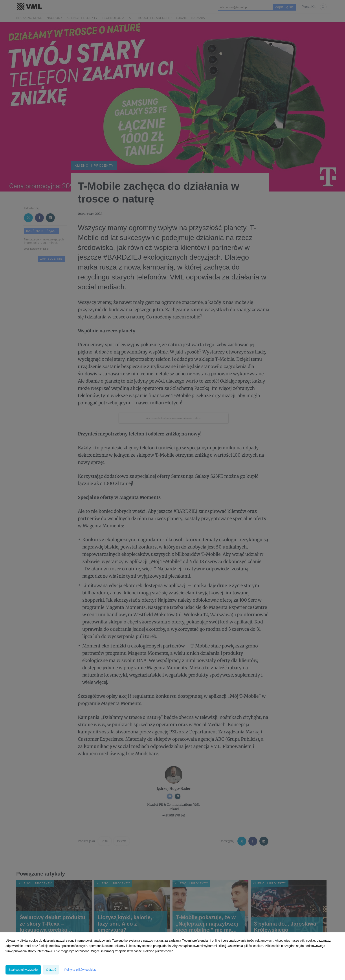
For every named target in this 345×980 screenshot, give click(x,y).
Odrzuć (51, 970)
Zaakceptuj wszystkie (23, 970)
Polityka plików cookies (80, 970)
